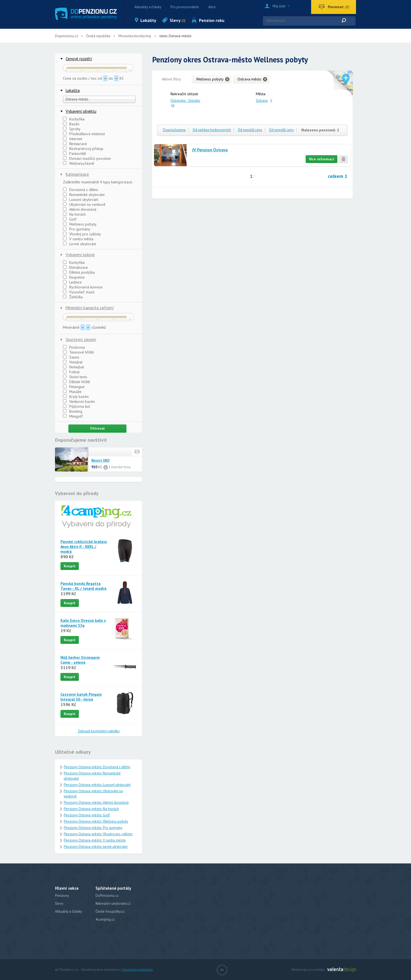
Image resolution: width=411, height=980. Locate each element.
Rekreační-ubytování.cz (113, 904)
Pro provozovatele (185, 7)
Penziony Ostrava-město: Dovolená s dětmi (97, 767)
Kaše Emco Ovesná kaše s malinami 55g (83, 623)
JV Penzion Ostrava (210, 150)
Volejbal (73, 362)
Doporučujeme (174, 130)
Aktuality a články (148, 7)
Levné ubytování (79, 244)
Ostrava (262, 101)
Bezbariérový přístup (83, 149)
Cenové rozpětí (79, 59)
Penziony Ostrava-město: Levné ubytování (96, 847)
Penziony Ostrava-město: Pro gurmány (93, 828)
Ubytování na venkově (84, 204)
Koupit (70, 566)
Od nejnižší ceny (250, 130)
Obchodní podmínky (138, 969)
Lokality (148, 20)
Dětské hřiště (76, 382)
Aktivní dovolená (80, 209)
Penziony (62, 896)
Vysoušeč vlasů (79, 292)
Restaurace (75, 144)
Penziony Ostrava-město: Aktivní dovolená (96, 803)
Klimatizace (75, 267)
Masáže (72, 392)
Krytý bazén (76, 397)
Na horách (74, 214)
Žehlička (73, 297)
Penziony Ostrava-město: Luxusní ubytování (97, 785)
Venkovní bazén (79, 401)
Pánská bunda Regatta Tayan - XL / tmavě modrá (83, 586)
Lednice (72, 282)
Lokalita (73, 90)
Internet (73, 139)
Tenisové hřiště (78, 352)
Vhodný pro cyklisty (82, 234)
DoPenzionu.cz (107, 896)
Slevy (178, 20)
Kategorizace (77, 174)
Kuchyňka (74, 119)
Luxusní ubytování (81, 200)
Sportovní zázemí (81, 339)
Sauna (71, 357)
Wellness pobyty (80, 224)
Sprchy (72, 129)
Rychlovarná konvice (83, 287)
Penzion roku (212, 20)
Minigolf (73, 416)
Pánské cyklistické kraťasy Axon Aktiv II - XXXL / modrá (84, 547)
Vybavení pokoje (80, 255)
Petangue (74, 387)
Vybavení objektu (81, 111)
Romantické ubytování (84, 195)
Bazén (71, 124)
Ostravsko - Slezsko (185, 101)
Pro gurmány (77, 229)
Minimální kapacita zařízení (90, 308)
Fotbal (71, 372)
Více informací (322, 159)
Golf (70, 219)
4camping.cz (105, 919)
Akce (212, 7)
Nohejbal (73, 367)
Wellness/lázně (79, 163)
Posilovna (74, 347)
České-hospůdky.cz (110, 911)
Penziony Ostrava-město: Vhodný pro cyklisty (98, 834)
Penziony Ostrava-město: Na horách (91, 809)
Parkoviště (74, 154)
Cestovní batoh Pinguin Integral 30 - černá (81, 697)
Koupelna (74, 277)
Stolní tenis (75, 377)
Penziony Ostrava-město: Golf (87, 815)
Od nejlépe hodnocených (212, 130)
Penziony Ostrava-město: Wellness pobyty (96, 821)
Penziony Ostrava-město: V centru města (95, 840)
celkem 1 (338, 176)
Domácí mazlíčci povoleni (87, 158)
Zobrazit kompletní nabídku (99, 731)
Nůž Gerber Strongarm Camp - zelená (80, 660)
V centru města (78, 239)
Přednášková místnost (84, 134)
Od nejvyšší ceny (281, 130)
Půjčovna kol (76, 406)
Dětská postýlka (79, 272)
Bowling (73, 411)
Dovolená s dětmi (80, 190)
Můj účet (279, 6)
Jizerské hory (121, 467)
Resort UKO (100, 461)
